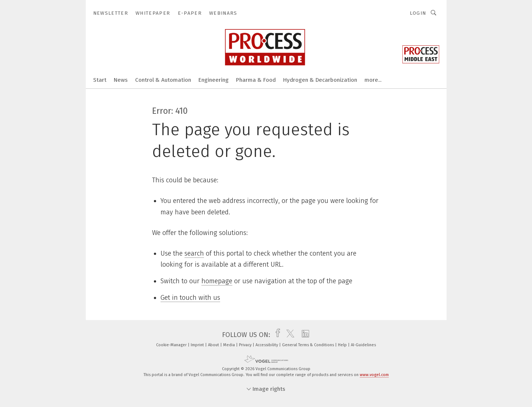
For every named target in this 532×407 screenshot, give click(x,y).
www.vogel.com (374, 375)
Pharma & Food (256, 80)
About (214, 345)
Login (418, 13)
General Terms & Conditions (309, 345)
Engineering (214, 80)
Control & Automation (163, 80)
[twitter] (288, 335)
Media (230, 345)
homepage (217, 281)
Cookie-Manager (172, 345)
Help (343, 345)
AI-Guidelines (363, 345)
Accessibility (267, 345)
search (194, 253)
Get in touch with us (190, 298)
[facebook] (276, 335)
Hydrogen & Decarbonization (320, 80)
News (121, 80)
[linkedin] (304, 335)
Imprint (198, 345)
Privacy (246, 345)
